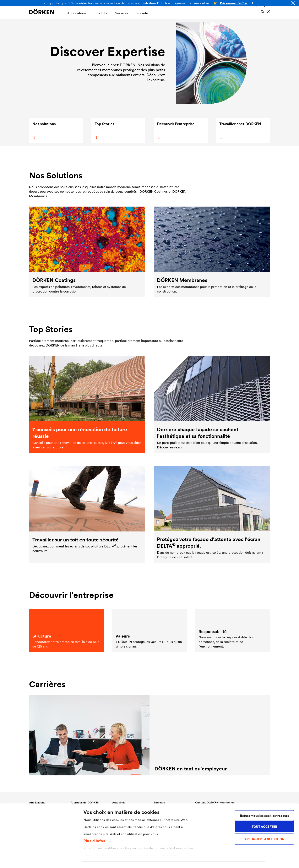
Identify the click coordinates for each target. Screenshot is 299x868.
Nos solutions (44, 130)
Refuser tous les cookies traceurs (264, 796)
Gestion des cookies (99, 860)
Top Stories (104, 130)
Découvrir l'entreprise (175, 130)
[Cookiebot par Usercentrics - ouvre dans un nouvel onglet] (27, 860)
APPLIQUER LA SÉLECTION (264, 820)
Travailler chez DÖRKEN (240, 130)
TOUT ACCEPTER (264, 807)
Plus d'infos (94, 821)
